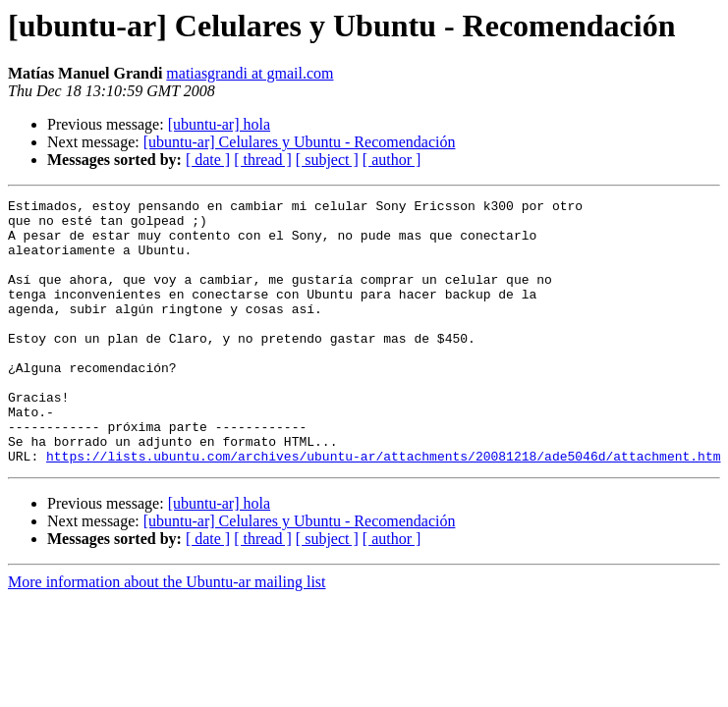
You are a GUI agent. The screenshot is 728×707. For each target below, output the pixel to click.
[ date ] (208, 160)
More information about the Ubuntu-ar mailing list (167, 635)
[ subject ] (327, 160)
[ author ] (392, 160)
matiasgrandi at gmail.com (250, 73)
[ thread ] (263, 160)
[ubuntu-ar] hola (219, 124)
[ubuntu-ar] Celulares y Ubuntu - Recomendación (300, 142)
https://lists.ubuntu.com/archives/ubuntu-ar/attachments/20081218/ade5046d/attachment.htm (383, 509)
